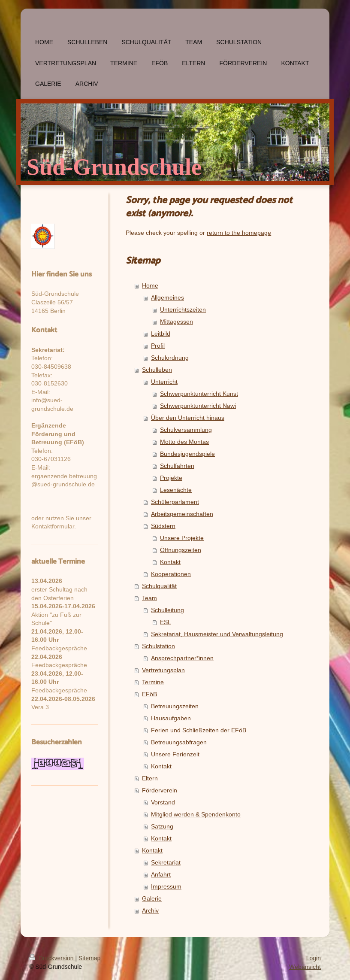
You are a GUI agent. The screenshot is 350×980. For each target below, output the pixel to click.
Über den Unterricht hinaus (188, 418)
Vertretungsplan (163, 670)
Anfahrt (161, 874)
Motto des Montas (184, 442)
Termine (153, 682)
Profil (158, 346)
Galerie (152, 898)
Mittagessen (177, 322)
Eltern (150, 778)
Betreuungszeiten (175, 706)
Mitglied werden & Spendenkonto (196, 814)
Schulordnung (170, 358)
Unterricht (164, 382)
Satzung (162, 826)
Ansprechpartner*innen (182, 658)
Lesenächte (176, 490)
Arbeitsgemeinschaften (182, 514)
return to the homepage (239, 233)
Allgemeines (167, 297)
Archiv (150, 910)
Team (149, 598)
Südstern (163, 526)
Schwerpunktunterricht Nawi (198, 406)
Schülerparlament (175, 502)
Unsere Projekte (182, 538)
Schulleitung (167, 610)
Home (150, 285)
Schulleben (157, 370)
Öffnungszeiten (181, 550)
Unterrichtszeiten (183, 309)
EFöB (149, 694)
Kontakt (170, 562)
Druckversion (52, 958)
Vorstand (163, 802)
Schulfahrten (177, 466)
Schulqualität (159, 586)
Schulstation (158, 646)
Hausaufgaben (171, 718)
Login (314, 958)
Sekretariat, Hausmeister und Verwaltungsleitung (217, 634)
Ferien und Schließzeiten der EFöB (199, 730)
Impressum (166, 886)
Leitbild (161, 334)
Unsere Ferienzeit (175, 754)
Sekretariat (166, 862)
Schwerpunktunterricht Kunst (199, 394)
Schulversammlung (186, 430)
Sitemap (89, 958)
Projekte (171, 478)
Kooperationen (171, 574)
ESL (166, 622)
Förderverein (160, 790)
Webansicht (305, 967)
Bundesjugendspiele (187, 454)
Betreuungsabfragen (179, 742)
